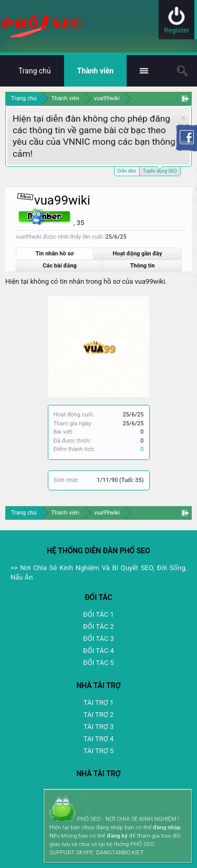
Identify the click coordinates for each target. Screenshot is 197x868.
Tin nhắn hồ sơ (55, 254)
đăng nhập (167, 827)
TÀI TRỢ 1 (98, 703)
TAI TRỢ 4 (98, 739)
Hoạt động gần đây (137, 254)
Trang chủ (35, 71)
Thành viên (95, 71)
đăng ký (117, 836)
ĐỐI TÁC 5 (98, 663)
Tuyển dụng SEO (160, 170)
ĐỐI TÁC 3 (98, 639)
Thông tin (143, 266)
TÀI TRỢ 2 (98, 715)
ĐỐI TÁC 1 (98, 614)
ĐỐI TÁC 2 (98, 626)
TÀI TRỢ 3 (98, 727)
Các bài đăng (60, 266)
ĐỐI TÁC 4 (98, 651)
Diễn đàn (127, 171)
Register (177, 30)
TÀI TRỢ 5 (98, 751)
